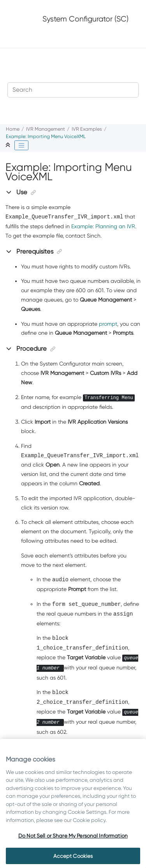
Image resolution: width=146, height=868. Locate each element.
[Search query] (73, 90)
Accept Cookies (73, 856)
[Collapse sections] (9, 145)
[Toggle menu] (18, 37)
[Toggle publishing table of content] (21, 146)
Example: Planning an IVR (103, 226)
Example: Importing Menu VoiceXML (46, 136)
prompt (108, 324)
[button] (10, 192)
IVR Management (46, 129)
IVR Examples (87, 129)
